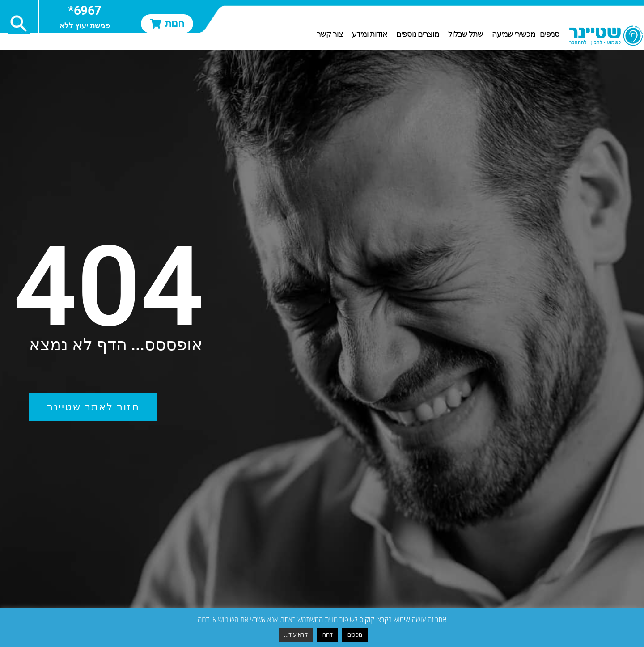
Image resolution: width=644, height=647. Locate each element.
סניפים (550, 34)
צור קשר (330, 34)
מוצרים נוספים (415, 34)
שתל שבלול (463, 34)
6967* (85, 11)
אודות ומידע (367, 34)
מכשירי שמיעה (511, 34)
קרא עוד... (296, 634)
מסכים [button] (355, 634)
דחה (328, 634)
